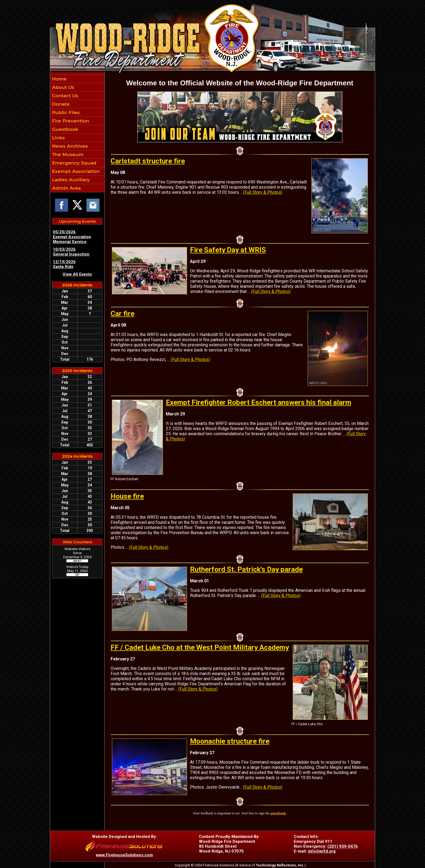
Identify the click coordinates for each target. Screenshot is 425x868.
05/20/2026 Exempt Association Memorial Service (72, 237)
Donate (60, 104)
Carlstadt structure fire (148, 161)
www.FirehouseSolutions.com (124, 855)
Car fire (123, 314)
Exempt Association (75, 171)
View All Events (77, 274)
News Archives (69, 146)
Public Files (65, 112)
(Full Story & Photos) (263, 192)
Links (58, 138)
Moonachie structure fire (230, 741)
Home (59, 79)
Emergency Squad (74, 163)
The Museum (67, 154)
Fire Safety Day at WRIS (228, 250)
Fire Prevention (70, 121)
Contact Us (64, 96)
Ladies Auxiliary (70, 180)
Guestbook (65, 129)
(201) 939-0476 (343, 846)
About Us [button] (62, 87)
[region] (77, 133)
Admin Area (66, 188)
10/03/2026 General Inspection (71, 252)
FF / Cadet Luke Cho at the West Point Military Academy (200, 647)
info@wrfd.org (322, 851)
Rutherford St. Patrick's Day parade (246, 569)
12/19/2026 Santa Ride (64, 264)
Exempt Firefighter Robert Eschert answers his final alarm (259, 402)
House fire (127, 496)
